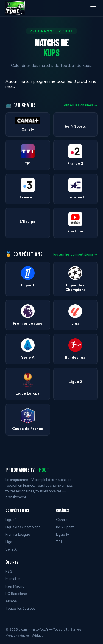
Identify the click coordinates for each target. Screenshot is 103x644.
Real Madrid (15, 586)
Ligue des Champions (23, 527)
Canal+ (62, 520)
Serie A (11, 549)
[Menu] (93, 8)
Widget (37, 636)
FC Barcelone (16, 594)
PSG (9, 571)
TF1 (59, 542)
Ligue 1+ (63, 534)
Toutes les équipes (20, 608)
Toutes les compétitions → (75, 254)
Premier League (18, 534)
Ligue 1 (11, 520)
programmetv (27, 470)
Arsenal (12, 601)
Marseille (12, 579)
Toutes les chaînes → (80, 105)
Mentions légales (17, 636)
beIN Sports (65, 527)
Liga (9, 542)
